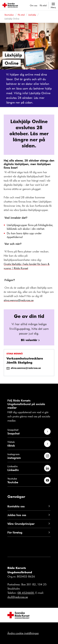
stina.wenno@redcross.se (24, 368)
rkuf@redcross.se (18, 597)
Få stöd (43, 5)
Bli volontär (29, 340)
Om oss (34, 5)
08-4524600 (26, 593)
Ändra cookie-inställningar (23, 633)
